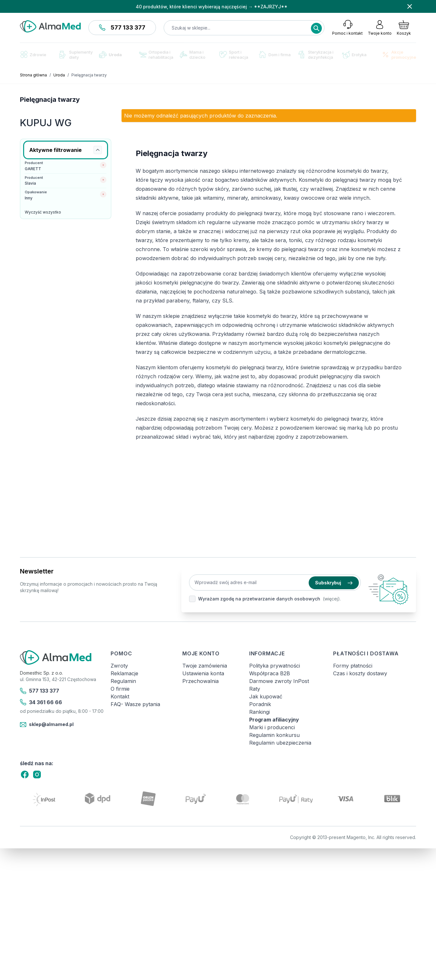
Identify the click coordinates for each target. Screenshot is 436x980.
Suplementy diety (76, 55)
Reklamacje (124, 673)
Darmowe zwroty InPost (279, 681)
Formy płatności (353, 666)
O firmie (120, 689)
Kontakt (120, 696)
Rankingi (259, 712)
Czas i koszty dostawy (360, 673)
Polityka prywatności (275, 666)
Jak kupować (266, 696)
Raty (255, 689)
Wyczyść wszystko (43, 212)
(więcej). (332, 599)
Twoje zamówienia (205, 666)
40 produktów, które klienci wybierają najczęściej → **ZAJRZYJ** (212, 7)
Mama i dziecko (193, 55)
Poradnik (260, 704)
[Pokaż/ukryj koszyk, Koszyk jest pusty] (404, 28)
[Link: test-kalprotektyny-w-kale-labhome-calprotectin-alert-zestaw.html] (66, 304)
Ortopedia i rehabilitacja (156, 55)
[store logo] (50, 26)
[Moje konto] (380, 28)
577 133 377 (122, 27)
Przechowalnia (200, 681)
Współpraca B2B (270, 673)
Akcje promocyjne (399, 55)
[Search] (316, 28)
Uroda (110, 55)
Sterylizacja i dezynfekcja (316, 55)
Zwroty (119, 666)
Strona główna (33, 75)
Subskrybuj (334, 583)
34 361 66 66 (41, 702)
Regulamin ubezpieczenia (280, 743)
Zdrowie (33, 54)
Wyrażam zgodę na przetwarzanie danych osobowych (259, 599)
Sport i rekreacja (234, 55)
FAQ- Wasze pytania (135, 704)
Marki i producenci (272, 727)
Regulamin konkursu (274, 735)
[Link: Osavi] (66, 462)
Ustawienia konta (203, 673)
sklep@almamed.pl (47, 725)
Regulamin (123, 681)
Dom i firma (275, 54)
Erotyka (354, 55)
